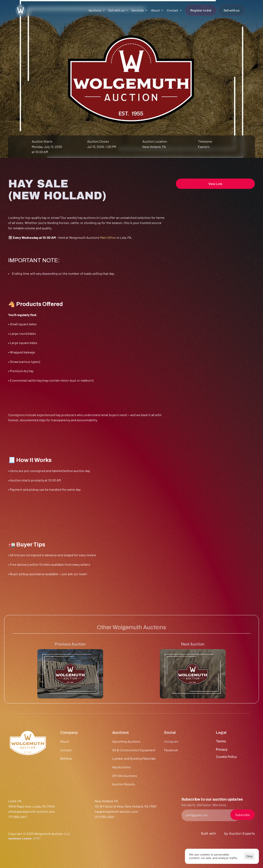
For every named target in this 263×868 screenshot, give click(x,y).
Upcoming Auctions (126, 741)
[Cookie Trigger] (226, 757)
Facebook (171, 750)
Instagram (171, 741)
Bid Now (66, 758)
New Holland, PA (154, 147)
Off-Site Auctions (125, 776)
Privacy (222, 749)
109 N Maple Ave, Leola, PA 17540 (31, 806)
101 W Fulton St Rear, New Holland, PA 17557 (126, 806)
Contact (66, 750)
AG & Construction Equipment (134, 750)
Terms (221, 741)
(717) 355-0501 (104, 817)
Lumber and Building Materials (134, 758)
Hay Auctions (122, 767)
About (65, 741)
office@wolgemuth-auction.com (32, 811)
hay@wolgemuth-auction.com (116, 811)
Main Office (108, 237)
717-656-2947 (18, 817)
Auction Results (124, 784)
